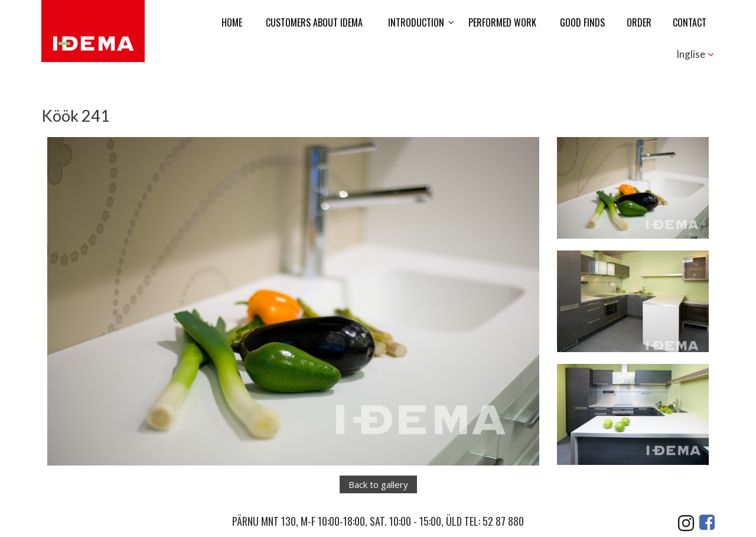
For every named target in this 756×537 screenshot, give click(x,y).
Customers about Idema (314, 22)
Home (232, 22)
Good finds (582, 22)
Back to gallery (378, 484)
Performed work (502, 22)
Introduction (416, 22)
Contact (690, 22)
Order (639, 22)
